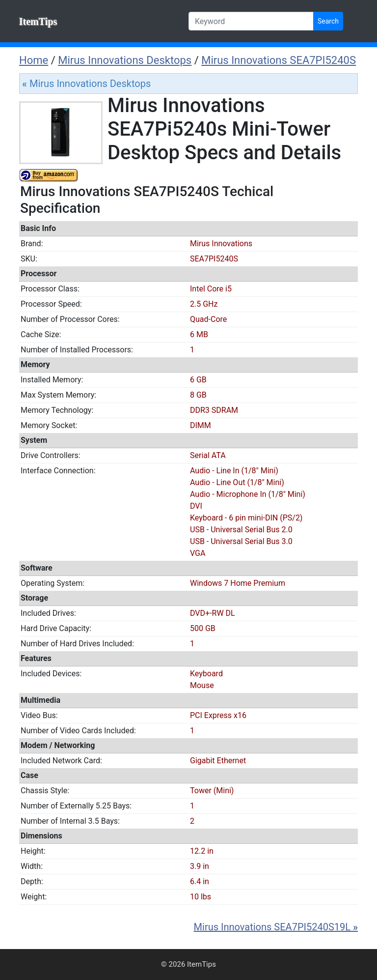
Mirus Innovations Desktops (125, 60)
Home (34, 60)
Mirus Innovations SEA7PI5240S (279, 60)
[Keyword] (251, 21)
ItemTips (38, 22)
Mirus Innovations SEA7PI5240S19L (276, 927)
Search (328, 21)
